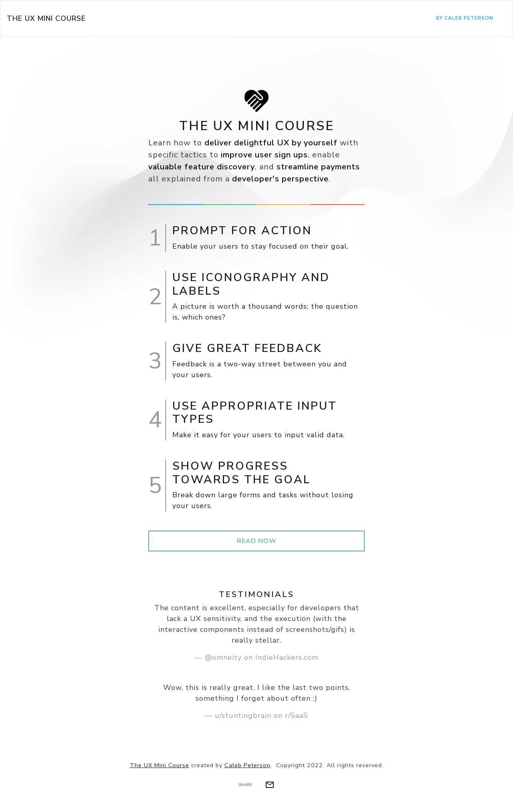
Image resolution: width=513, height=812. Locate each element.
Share (245, 785)
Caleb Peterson (247, 765)
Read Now (257, 541)
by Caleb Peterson (465, 18)
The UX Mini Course (46, 18)
